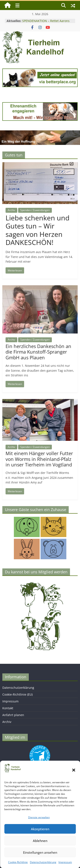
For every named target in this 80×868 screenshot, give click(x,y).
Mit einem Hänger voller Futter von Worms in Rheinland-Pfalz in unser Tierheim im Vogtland (39, 459)
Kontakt (8, 708)
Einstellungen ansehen (40, 852)
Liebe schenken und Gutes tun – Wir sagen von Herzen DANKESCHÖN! (38, 230)
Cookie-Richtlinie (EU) (17, 694)
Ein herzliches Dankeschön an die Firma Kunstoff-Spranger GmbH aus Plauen (38, 352)
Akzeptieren (40, 829)
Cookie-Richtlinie (18, 862)
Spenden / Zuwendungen (35, 210)
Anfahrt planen (13, 715)
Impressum (65, 862)
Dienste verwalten (39, 817)
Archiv (11, 210)
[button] (74, 770)
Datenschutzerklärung (43, 862)
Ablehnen (40, 841)
